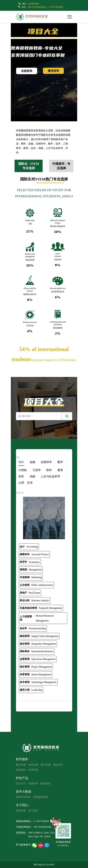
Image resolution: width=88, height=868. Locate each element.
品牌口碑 (21, 811)
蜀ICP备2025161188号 (44, 865)
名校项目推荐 (41, 797)
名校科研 (33, 783)
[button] (71, 17)
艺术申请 (33, 770)
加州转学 (21, 770)
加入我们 (33, 811)
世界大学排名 (23, 797)
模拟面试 (46, 783)
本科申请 (33, 765)
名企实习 (21, 783)
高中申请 (46, 765)
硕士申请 (21, 765)
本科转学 (58, 765)
